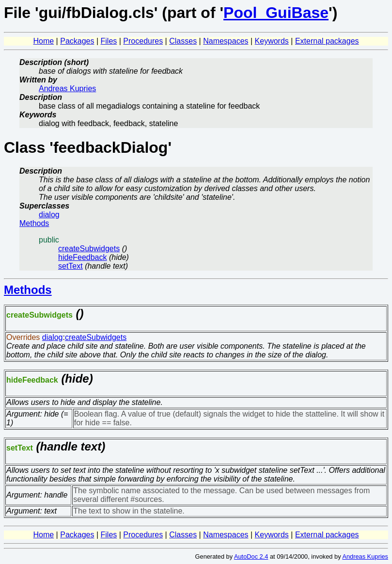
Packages (77, 41)
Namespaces (226, 41)
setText (71, 266)
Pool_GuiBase (276, 13)
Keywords (272, 41)
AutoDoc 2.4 (251, 556)
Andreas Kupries (67, 89)
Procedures (143, 41)
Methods (34, 223)
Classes (183, 41)
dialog (49, 215)
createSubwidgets (89, 249)
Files (109, 41)
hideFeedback (83, 257)
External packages (327, 41)
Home (43, 41)
